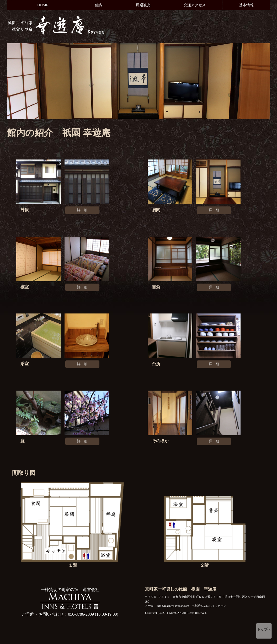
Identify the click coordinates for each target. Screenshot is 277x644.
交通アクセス (195, 5)
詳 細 (82, 210)
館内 (99, 5)
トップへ (264, 629)
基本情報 (246, 5)
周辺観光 (143, 5)
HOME (43, 5)
